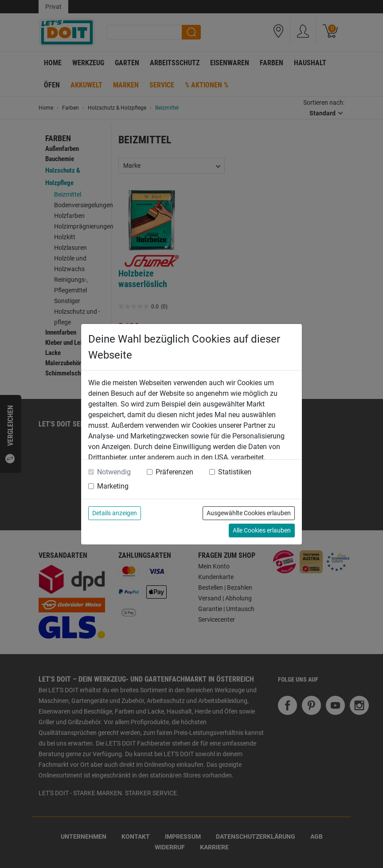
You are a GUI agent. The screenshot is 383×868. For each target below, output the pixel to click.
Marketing (113, 486)
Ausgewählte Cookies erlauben (249, 513)
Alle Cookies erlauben (262, 530)
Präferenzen (174, 472)
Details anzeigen (115, 513)
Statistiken (235, 472)
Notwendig (114, 472)
